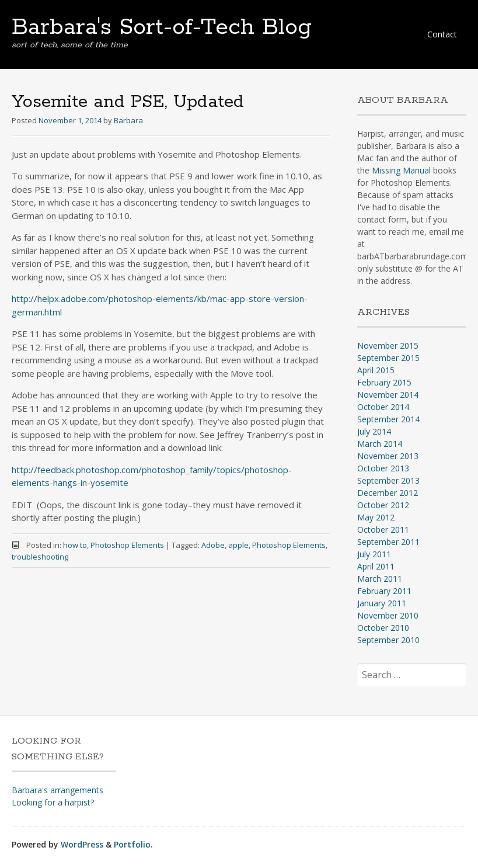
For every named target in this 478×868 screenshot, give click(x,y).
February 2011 (384, 591)
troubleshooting (40, 557)
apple (238, 545)
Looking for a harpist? (53, 802)
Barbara (128, 120)
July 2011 (374, 554)
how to (75, 545)
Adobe (213, 545)
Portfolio (132, 844)
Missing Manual (401, 170)
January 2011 (382, 603)
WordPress (82, 844)
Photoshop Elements (127, 545)
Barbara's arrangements (57, 790)
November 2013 (388, 456)
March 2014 (380, 444)
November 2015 (388, 346)
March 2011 (380, 579)
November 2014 (388, 395)
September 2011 (388, 542)
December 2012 (388, 493)
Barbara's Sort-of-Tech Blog (162, 27)
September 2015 (388, 358)
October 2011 (383, 530)
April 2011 (376, 566)
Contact (442, 34)
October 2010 (383, 628)
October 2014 (383, 407)
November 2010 (388, 615)
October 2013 (383, 468)
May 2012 (376, 517)
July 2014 (374, 431)
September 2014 (388, 419)
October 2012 (383, 505)
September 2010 (388, 640)
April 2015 (376, 370)
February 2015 (384, 382)
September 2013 (388, 480)
